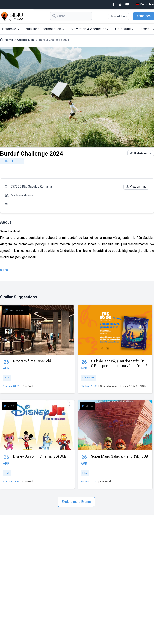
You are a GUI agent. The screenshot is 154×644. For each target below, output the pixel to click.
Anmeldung (119, 16)
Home (9, 40)
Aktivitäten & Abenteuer (90, 29)
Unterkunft (125, 29)
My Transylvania (22, 195)
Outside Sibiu (26, 40)
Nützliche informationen (45, 29)
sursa (4, 270)
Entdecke (11, 29)
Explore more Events (76, 502)
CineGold (28, 386)
